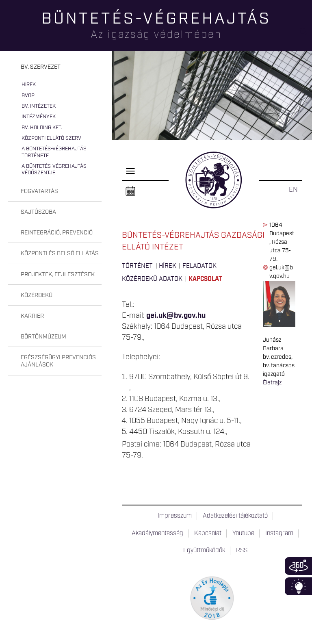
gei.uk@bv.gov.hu (176, 316)
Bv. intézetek (39, 106)
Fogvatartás (39, 191)
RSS (242, 551)
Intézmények (39, 117)
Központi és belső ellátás (60, 254)
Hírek (29, 85)
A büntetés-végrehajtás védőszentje (54, 170)
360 (298, 566)
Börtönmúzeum (43, 337)
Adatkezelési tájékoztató (235, 516)
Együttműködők (204, 551)
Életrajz (272, 383)
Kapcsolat (205, 279)
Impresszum (175, 516)
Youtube (243, 533)
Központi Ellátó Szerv (51, 138)
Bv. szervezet (41, 67)
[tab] (55, 67)
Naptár (130, 191)
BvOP (28, 96)
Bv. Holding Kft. (42, 128)
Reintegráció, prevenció (57, 233)
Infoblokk (298, 586)
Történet (137, 266)
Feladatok (199, 266)
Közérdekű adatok (152, 279)
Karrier (32, 316)
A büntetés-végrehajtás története (54, 152)
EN (293, 190)
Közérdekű (37, 295)
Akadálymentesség (157, 533)
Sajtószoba (38, 212)
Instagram (279, 533)
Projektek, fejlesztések (58, 275)
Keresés (306, 35)
